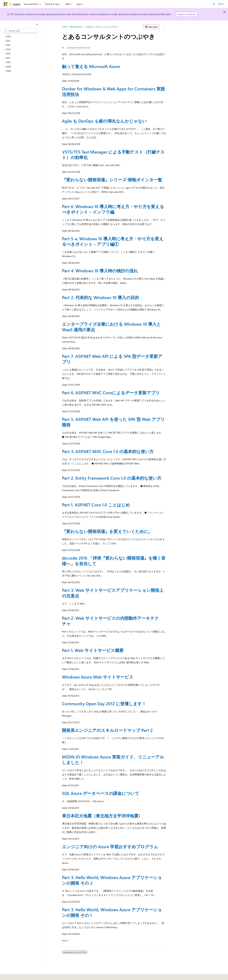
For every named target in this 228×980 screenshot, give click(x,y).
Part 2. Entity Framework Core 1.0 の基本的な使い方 (112, 478)
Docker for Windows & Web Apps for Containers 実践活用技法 (113, 91)
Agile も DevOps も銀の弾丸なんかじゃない (104, 121)
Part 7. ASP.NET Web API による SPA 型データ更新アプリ (112, 359)
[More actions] (163, 27)
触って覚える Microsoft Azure (91, 66)
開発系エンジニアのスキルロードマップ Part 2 (107, 730)
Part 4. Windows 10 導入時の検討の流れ (100, 271)
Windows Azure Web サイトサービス (98, 677)
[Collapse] (37, 24)
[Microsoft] (6, 4)
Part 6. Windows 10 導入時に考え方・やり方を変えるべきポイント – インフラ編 (113, 209)
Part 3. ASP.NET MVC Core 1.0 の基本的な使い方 (108, 451)
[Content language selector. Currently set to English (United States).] (17, 976)
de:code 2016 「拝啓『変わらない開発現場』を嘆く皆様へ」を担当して (114, 561)
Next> (65, 940)
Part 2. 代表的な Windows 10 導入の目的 (100, 297)
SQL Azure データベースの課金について (101, 793)
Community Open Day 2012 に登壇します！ (104, 704)
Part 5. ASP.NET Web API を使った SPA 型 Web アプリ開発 (113, 422)
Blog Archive (76, 27)
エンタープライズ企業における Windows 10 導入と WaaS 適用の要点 (111, 327)
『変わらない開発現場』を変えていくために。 (107, 531)
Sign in (221, 4)
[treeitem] (22, 36)
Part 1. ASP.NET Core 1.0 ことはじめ (96, 505)
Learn (65, 27)
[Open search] (214, 4)
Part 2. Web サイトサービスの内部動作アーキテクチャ (110, 621)
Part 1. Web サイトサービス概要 (93, 650)
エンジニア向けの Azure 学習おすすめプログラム (110, 846)
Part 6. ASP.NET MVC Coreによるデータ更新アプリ (111, 393)
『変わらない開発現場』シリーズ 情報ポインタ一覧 (112, 180)
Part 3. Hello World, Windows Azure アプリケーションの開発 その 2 (112, 880)
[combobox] (21, 31)
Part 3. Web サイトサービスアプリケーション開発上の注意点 (113, 593)
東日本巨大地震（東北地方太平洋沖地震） (102, 816)
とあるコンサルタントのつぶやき (101, 27)
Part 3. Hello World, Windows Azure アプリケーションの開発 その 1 (112, 912)
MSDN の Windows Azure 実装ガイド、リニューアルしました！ (113, 759)
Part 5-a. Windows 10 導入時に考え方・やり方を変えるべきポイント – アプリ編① (113, 241)
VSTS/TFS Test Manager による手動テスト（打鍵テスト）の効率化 (113, 155)
